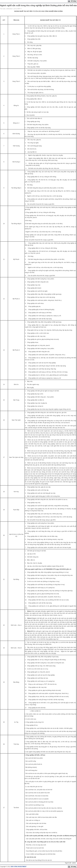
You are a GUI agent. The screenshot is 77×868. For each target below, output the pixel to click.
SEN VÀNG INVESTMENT (19, 867)
